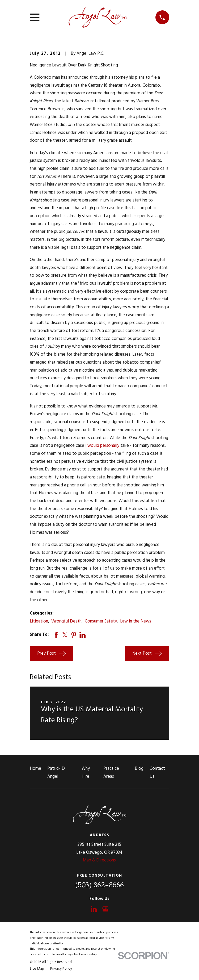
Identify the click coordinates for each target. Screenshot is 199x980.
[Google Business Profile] (105, 909)
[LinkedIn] (94, 909)
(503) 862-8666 (100, 885)
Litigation (39, 621)
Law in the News (136, 621)
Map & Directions (99, 860)
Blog (139, 769)
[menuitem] (37, 969)
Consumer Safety (101, 621)
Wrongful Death (66, 621)
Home (35, 769)
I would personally (102, 446)
